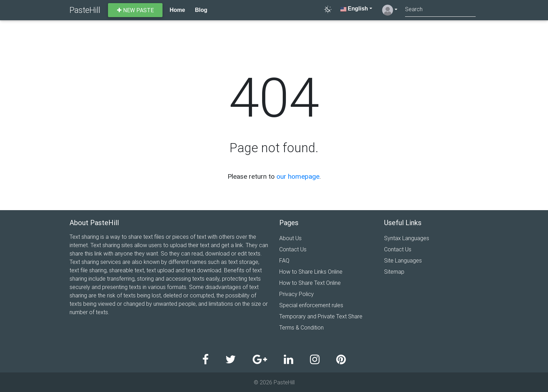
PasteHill (85, 10)
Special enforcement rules (311, 305)
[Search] (440, 10)
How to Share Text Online (310, 283)
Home (177, 10)
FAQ (284, 260)
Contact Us (293, 249)
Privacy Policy (297, 294)
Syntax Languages (407, 238)
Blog (201, 10)
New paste (135, 10)
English (354, 9)
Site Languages (403, 260)
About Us (290, 238)
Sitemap (394, 272)
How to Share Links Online (311, 272)
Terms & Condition (301, 327)
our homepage (298, 176)
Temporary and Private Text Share (321, 316)
